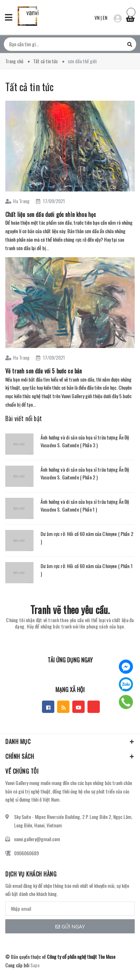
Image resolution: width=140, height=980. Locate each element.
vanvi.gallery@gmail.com (37, 839)
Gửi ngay (70, 926)
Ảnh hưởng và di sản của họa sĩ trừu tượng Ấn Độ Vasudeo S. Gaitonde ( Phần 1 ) (85, 505)
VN (97, 17)
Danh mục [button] (70, 742)
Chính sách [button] (70, 756)
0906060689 (26, 853)
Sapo (35, 965)
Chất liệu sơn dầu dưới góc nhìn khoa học (51, 214)
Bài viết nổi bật (24, 418)
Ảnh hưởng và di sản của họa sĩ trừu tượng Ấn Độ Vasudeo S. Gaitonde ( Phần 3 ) (85, 441)
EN (105, 17)
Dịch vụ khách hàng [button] (31, 874)
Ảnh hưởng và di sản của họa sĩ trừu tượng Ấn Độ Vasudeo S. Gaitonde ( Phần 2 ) (85, 473)
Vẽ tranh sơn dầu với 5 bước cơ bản (44, 371)
